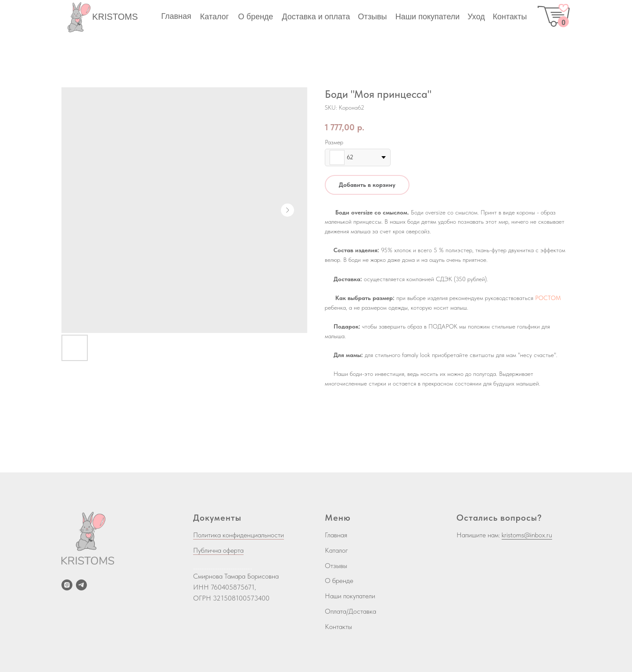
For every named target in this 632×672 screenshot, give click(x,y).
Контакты (338, 627)
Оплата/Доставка (350, 611)
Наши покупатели (350, 596)
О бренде (339, 581)
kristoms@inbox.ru (527, 535)
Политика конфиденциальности (239, 535)
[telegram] (81, 585)
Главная (336, 535)
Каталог (336, 550)
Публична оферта (218, 550)
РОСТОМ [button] (548, 298)
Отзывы (336, 566)
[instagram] (67, 585)
